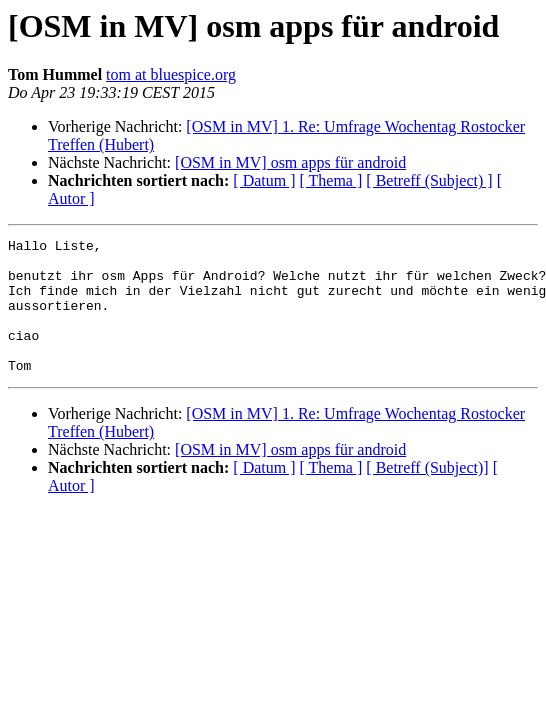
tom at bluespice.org (171, 74)
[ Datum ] (264, 180)
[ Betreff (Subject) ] (429, 180)
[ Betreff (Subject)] (427, 494)
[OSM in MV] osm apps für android (290, 162)
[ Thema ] (331, 180)
